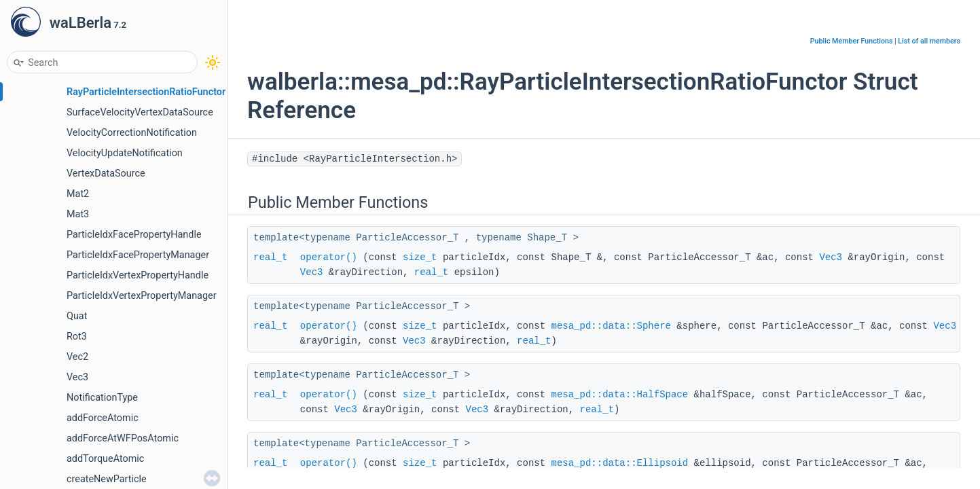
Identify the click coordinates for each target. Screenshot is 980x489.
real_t (270, 257)
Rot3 (77, 337)
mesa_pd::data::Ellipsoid (620, 463)
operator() (329, 257)
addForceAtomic (103, 418)
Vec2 (77, 357)
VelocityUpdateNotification (125, 153)
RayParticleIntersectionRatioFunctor (146, 92)
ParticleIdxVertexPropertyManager (142, 296)
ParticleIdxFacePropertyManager (138, 255)
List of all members (929, 41)
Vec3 (77, 377)
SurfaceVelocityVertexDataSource (140, 112)
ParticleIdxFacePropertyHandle (134, 235)
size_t (420, 257)
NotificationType (102, 398)
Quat (77, 316)
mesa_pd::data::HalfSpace (620, 395)
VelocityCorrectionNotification (132, 133)
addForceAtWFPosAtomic (123, 438)
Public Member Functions (852, 41)
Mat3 (78, 214)
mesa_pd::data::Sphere (611, 326)
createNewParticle (107, 479)
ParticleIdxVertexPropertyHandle (138, 275)
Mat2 (78, 194)
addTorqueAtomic (105, 459)
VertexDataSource (106, 174)
